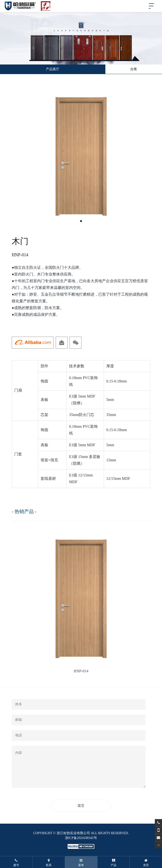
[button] (81, 221)
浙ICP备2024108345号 (81, 838)
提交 (81, 806)
